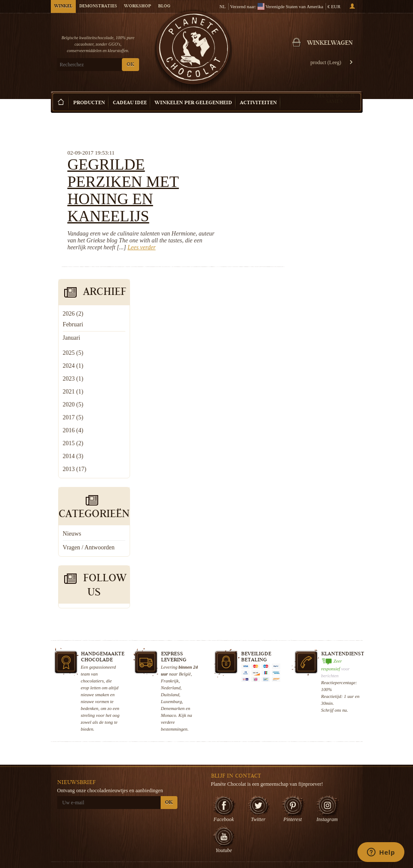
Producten (89, 103)
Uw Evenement (231, 819)
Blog (164, 6)
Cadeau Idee (130, 103)
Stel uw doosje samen (334, 98)
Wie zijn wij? (176, 753)
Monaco (169, 559)
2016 (305, 274)
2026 (305, 157)
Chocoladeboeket (286, 802)
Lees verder (221, 222)
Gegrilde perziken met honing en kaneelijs (193, 164)
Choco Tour (228, 811)
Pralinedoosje (282, 794)
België (185, 518)
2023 (305, 222)
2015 (305, 287)
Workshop (138, 6)
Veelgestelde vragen (183, 821)
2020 (305, 248)
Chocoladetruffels (286, 785)
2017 (305, 261)
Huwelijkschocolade (289, 811)
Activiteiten (258, 103)
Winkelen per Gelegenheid (193, 103)
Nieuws (304, 377)
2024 (305, 209)
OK (130, 65)
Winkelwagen (330, 43)
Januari (303, 181)
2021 (305, 235)
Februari (305, 168)
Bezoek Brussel (231, 828)
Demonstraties (98, 6)
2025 (305, 197)
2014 (305, 300)
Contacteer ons (179, 830)
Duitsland (170, 538)
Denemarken (173, 552)
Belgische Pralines (287, 776)
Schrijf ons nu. (335, 554)
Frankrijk (170, 524)
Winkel (63, 6)
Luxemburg (172, 545)
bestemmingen (174, 573)
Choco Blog (175, 813)
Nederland (171, 531)
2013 (306, 313)
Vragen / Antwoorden (320, 391)
